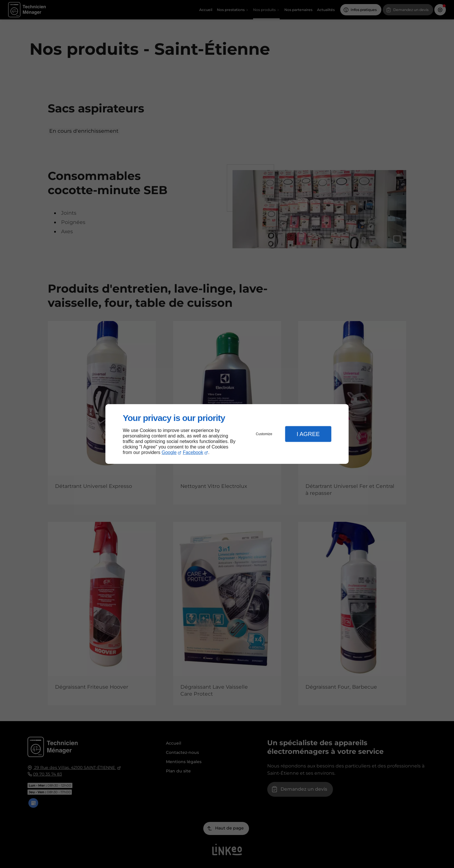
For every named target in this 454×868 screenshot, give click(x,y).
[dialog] (227, 434)
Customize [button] (264, 434)
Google (169, 452)
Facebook (193, 452)
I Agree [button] (308, 434)
